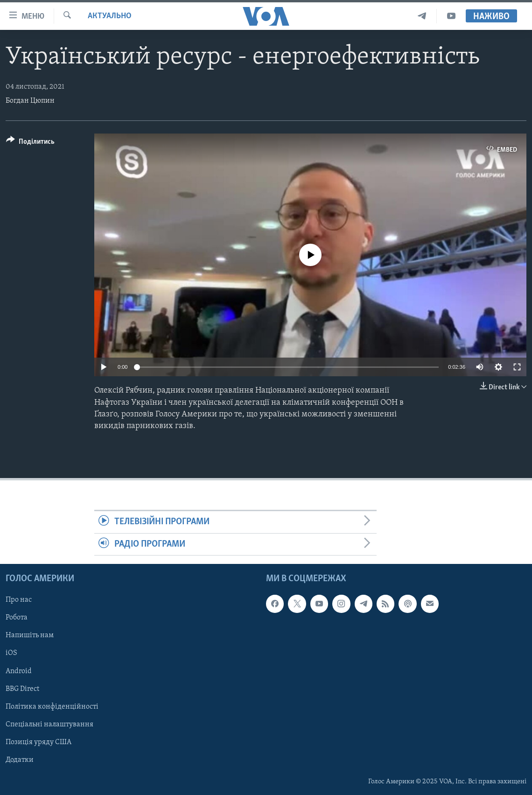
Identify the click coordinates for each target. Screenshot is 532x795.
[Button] (30, 143)
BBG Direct (22, 689)
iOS (11, 653)
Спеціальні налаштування (49, 725)
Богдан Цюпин (30, 101)
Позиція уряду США (38, 742)
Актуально (110, 16)
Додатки (20, 760)
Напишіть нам (30, 635)
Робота (17, 618)
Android (19, 671)
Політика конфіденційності (52, 707)
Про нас (19, 600)
